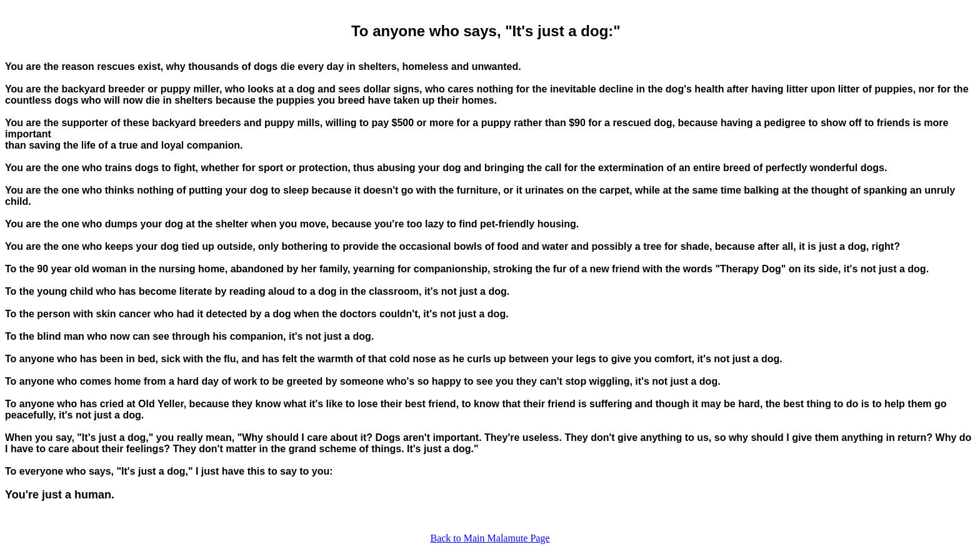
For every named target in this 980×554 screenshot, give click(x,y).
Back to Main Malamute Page (490, 538)
